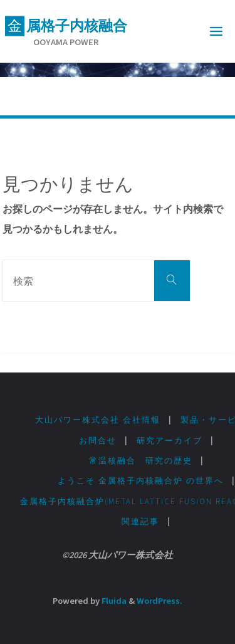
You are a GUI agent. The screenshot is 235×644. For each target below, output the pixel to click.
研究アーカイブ (170, 441)
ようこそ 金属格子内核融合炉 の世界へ (141, 481)
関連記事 (140, 521)
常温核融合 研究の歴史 (141, 461)
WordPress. (159, 601)
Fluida (113, 601)
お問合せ (98, 441)
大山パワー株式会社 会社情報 (98, 420)
